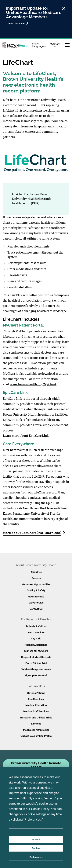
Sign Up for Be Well (36, 675)
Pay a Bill (36, 639)
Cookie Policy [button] (40, 809)
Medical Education (36, 705)
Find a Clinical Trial (36, 663)
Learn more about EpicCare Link (26, 436)
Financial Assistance (36, 645)
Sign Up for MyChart (36, 651)
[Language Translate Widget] (40, 45)
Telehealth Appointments (36, 669)
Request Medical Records (36, 657)
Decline (36, 848)
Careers (36, 578)
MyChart (55, 45)
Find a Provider (36, 633)
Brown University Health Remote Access (36, 765)
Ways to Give (36, 603)
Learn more (18, 23)
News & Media (36, 597)
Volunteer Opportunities (36, 584)
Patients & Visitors (36, 626)
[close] (64, 8)
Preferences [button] (33, 820)
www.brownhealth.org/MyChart (33, 385)
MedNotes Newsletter (36, 730)
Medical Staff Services (36, 711)
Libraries (36, 724)
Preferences (36, 857)
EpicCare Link (36, 699)
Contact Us (36, 609)
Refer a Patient (36, 693)
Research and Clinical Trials (36, 718)
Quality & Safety (36, 590)
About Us (36, 572)
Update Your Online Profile (36, 736)
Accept (36, 839)
